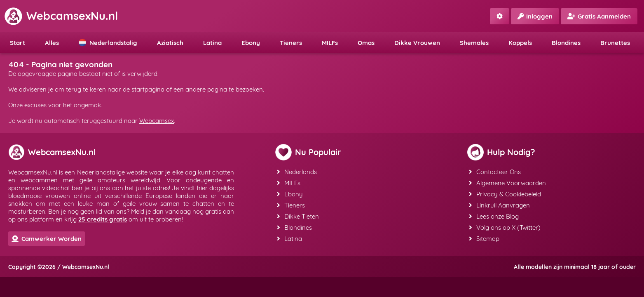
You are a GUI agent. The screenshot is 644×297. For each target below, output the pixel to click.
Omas (366, 43)
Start (18, 43)
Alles (52, 43)
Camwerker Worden (47, 239)
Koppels (520, 43)
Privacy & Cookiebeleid (505, 194)
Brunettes (615, 43)
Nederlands (297, 172)
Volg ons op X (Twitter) (505, 227)
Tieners (291, 43)
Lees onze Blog (494, 216)
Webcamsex (157, 121)
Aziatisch (170, 43)
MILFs (330, 43)
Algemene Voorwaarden (507, 183)
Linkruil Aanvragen (499, 205)
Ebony (251, 43)
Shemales (474, 43)
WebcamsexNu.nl (61, 16)
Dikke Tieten (298, 216)
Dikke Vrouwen (417, 43)
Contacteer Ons (495, 172)
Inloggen (535, 16)
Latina (212, 43)
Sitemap (484, 239)
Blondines (566, 43)
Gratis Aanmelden (599, 16)
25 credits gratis (103, 219)
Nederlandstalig (108, 43)
